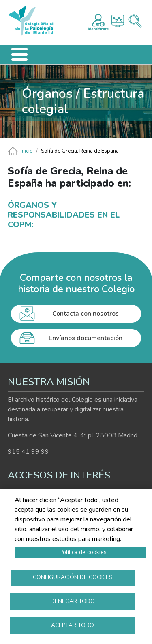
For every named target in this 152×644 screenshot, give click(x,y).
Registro (98, 21)
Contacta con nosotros (86, 314)
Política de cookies (83, 552)
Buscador (135, 21)
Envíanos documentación (86, 338)
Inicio (27, 151)
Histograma (118, 21)
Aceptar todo (73, 625)
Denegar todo (73, 601)
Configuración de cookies (73, 577)
